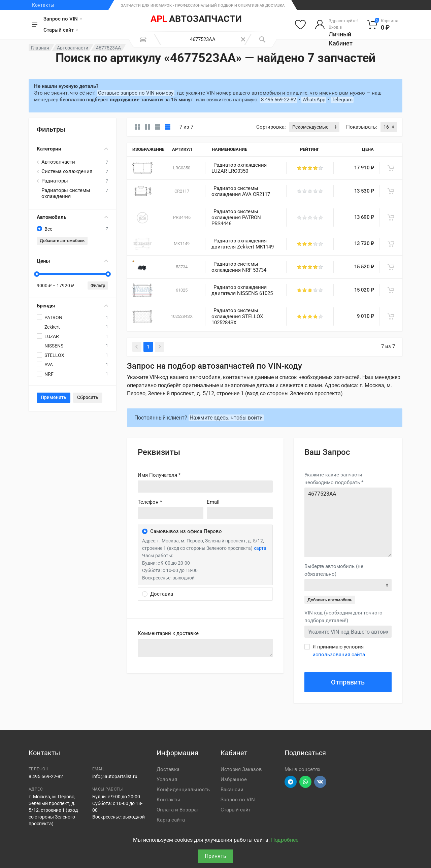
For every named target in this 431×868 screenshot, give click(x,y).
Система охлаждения (67, 171)
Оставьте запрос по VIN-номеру (136, 93)
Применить (54, 397)
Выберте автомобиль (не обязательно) (334, 570)
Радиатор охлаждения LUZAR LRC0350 (239, 168)
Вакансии (232, 790)
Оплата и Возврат (178, 810)
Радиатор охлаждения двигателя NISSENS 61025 (242, 290)
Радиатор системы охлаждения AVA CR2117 (241, 191)
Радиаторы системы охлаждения (66, 193)
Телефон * (150, 502)
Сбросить (88, 397)
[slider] (37, 274)
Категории (72, 149)
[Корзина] (383, 25)
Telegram (342, 100)
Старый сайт (61, 30)
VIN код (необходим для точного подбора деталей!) (343, 617)
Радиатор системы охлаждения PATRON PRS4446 (236, 218)
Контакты (43, 5)
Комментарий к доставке (168, 633)
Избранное (234, 779)
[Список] (158, 127)
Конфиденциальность (183, 790)
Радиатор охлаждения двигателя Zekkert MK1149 (243, 244)
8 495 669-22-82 (278, 100)
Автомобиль (72, 217)
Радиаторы (55, 181)
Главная (40, 48)
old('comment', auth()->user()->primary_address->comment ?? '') (205, 648)
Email (213, 502)
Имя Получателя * (159, 475)
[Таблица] (168, 127)
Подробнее (285, 840)
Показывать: (362, 127)
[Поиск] (262, 39)
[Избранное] (300, 25)
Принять (215, 856)
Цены (72, 261)
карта (260, 548)
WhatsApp (314, 100)
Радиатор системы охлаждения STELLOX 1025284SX (237, 316)
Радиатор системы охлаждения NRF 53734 (239, 267)
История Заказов (241, 769)
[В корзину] (391, 168)
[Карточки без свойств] (137, 127)
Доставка (168, 769)
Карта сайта (171, 820)
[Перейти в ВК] (320, 782)
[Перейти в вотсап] (305, 782)
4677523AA (348, 522)
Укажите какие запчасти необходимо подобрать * (334, 479)
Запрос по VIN (63, 19)
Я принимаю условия (339, 651)
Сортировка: (271, 127)
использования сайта (339, 655)
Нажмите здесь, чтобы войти (226, 418)
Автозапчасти (73, 48)
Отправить (348, 682)
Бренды (72, 306)
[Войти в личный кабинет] (336, 25)
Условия (167, 779)
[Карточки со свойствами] (147, 127)
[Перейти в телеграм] (291, 782)
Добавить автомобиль (62, 241)
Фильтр (98, 285)
